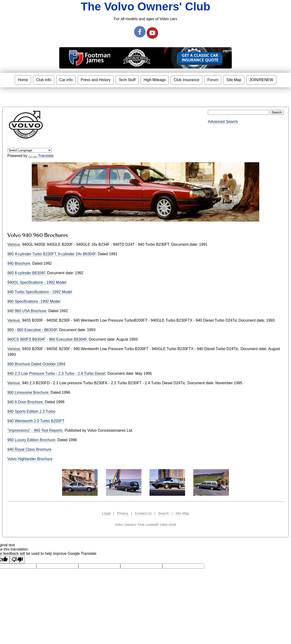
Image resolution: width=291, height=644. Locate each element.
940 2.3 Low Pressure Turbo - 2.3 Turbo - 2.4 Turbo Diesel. (57, 373)
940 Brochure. (19, 263)
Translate (41, 156)
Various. (14, 244)
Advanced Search (223, 122)
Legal (106, 513)
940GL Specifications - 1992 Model (37, 282)
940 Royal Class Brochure (29, 449)
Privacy (122, 513)
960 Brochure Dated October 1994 (36, 364)
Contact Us (143, 513)
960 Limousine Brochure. (28, 392)
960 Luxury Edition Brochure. (32, 440)
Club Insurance (186, 80)
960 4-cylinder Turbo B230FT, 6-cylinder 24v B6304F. (52, 254)
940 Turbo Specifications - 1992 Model (40, 292)
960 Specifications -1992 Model (34, 301)
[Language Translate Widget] (30, 150)
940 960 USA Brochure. (27, 311)
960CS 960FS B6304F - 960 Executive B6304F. (48, 339)
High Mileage (155, 80)
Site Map (234, 80)
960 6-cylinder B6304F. (27, 273)
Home (23, 80)
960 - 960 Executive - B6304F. (33, 330)
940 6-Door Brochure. (26, 402)
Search (164, 513)
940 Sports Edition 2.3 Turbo (31, 411)
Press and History (96, 80)
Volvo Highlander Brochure (30, 459)
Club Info (44, 80)
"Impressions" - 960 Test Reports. (35, 430)
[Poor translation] (17, 560)
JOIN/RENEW (261, 80)
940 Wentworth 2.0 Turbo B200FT (36, 421)
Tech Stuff (127, 80)
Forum (213, 80)
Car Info (66, 80)
